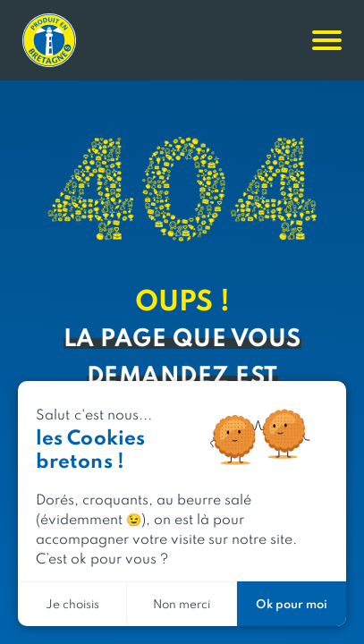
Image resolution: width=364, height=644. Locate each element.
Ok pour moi (292, 603)
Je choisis (72, 603)
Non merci (182, 603)
